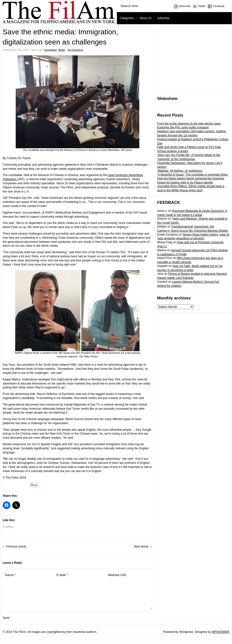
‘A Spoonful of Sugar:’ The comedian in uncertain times (193, 175)
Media (61, 50)
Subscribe (185, 6)
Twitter (202, 6)
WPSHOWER (221, 632)
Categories (127, 18)
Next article (141, 547)
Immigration (51, 50)
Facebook (218, 6)
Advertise (163, 18)
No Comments (75, 50)
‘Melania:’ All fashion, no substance (180, 171)
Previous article (16, 547)
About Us (145, 18)
